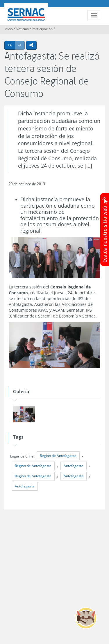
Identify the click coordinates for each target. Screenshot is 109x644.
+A (11, 45)
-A (21, 45)
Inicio (9, 29)
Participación (42, 29)
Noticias (22, 29)
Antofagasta (74, 466)
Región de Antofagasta (58, 456)
